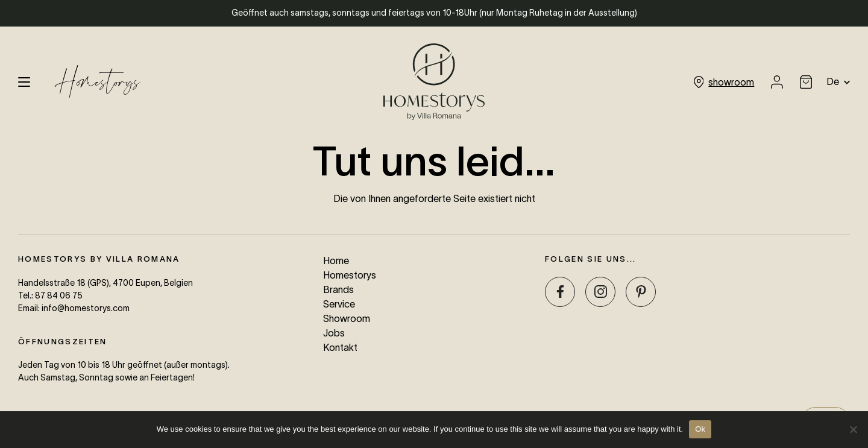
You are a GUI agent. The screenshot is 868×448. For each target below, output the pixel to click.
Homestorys (97, 82)
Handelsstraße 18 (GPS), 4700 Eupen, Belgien (105, 283)
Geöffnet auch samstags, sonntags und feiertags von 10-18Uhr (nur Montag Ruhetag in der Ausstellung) (434, 13)
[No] (853, 429)
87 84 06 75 (59, 295)
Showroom (347, 318)
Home (336, 260)
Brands (338, 289)
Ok (700, 429)
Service (339, 304)
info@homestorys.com (86, 308)
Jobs (334, 333)
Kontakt (340, 347)
